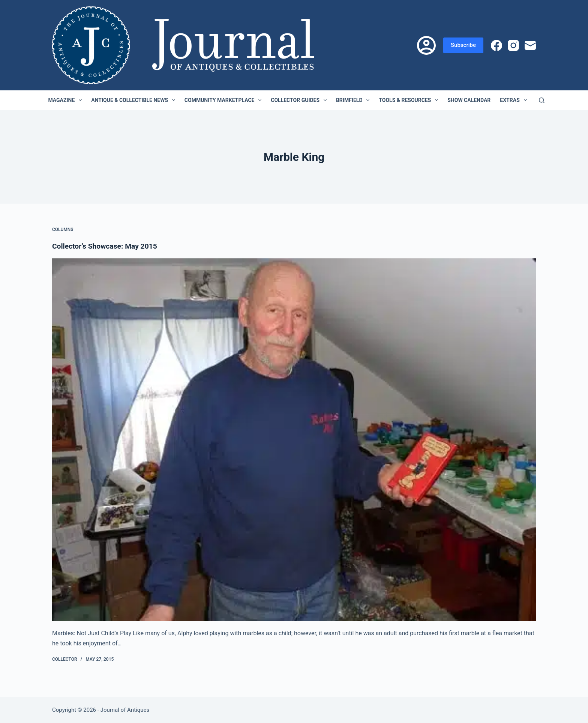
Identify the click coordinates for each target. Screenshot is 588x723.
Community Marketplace (224, 100)
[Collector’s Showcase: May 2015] (294, 440)
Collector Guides (300, 100)
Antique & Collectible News (135, 100)
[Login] (426, 45)
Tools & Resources (410, 100)
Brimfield (354, 100)
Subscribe (463, 45)
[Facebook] (496, 45)
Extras (515, 100)
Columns (63, 229)
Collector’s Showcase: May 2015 (107, 246)
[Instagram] (513, 45)
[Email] (530, 45)
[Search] (542, 100)
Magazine (66, 100)
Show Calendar (469, 100)
